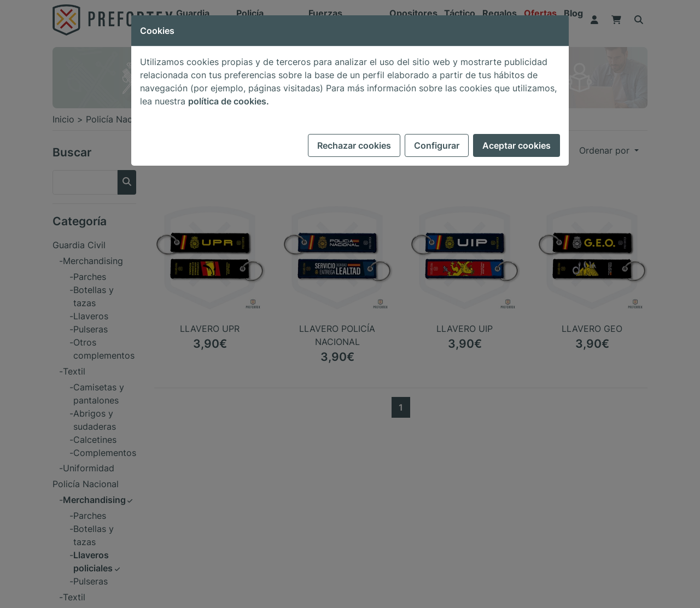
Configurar (437, 145)
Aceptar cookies (517, 145)
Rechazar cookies (354, 145)
